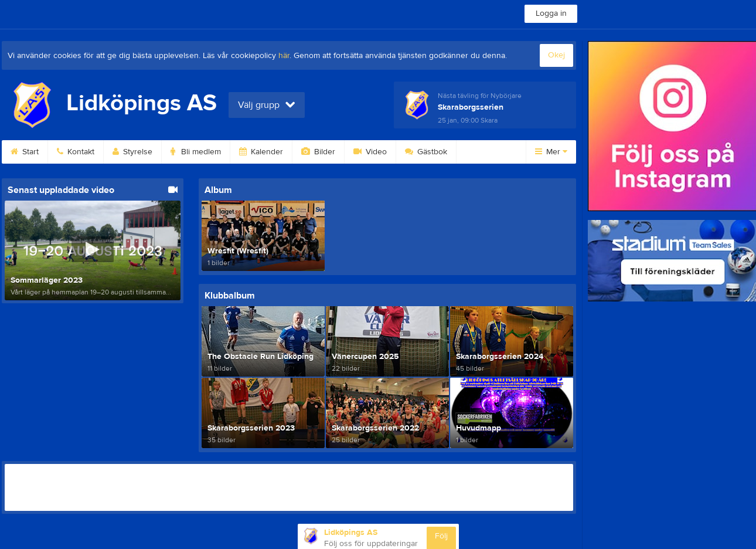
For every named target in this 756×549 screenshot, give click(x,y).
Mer (551, 152)
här (284, 56)
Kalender (261, 152)
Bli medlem (196, 152)
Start (25, 152)
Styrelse (132, 152)
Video (370, 152)
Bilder (318, 152)
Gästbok (426, 152)
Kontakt (76, 152)
